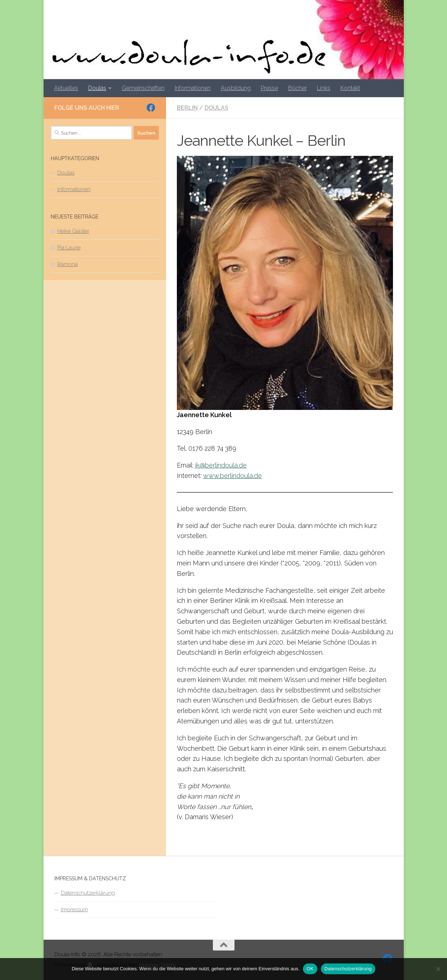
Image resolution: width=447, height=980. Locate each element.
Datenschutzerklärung (88, 893)
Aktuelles (66, 88)
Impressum (74, 909)
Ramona (68, 264)
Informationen (193, 88)
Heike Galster (73, 231)
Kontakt (350, 88)
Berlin (187, 108)
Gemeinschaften (143, 88)
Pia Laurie (69, 248)
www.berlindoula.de (233, 476)
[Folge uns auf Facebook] (151, 108)
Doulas (97, 88)
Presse (269, 88)
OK (310, 969)
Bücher (298, 88)
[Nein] (438, 969)
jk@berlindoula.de (221, 465)
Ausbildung (236, 88)
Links (324, 88)
